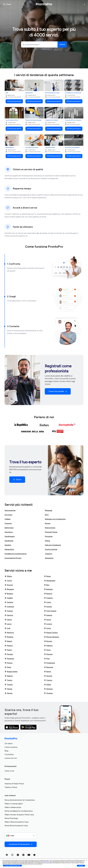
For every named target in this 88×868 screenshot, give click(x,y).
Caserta (48, 598)
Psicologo (49, 536)
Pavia (47, 650)
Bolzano (9, 594)
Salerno (9, 676)
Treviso (48, 680)
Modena (9, 637)
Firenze (9, 611)
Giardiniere (9, 541)
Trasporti (49, 554)
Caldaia (8, 519)
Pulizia (47, 541)
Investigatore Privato (13, 558)
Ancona (9, 585)
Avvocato (8, 515)
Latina (8, 620)
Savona (48, 676)
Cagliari (9, 598)
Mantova (9, 633)
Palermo (48, 646)
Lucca (47, 628)
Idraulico (8, 545)
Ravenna (48, 667)
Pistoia (8, 663)
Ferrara (48, 607)
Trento (8, 680)
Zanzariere (49, 558)
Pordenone (49, 663)
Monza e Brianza (51, 637)
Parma (8, 650)
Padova (9, 646)
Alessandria (50, 581)
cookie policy (46, 862)
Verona (8, 693)
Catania (9, 602)
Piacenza (9, 659)
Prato (8, 667)
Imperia (48, 615)
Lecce (47, 620)
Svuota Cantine (51, 549)
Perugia (9, 654)
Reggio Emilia (11, 672)
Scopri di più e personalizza (12, 866)
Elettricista (9, 528)
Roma (47, 576)
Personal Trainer (51, 532)
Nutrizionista (50, 528)
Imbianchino (9, 549)
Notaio (48, 523)
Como (47, 602)
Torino (8, 581)
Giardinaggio (10, 536)
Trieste (9, 685)
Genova (9, 615)
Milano (8, 576)
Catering (8, 523)
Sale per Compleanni (53, 545)
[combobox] (21, 836)
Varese (8, 689)
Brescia (48, 594)
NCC (47, 515)
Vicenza (48, 693)
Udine (47, 685)
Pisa (47, 659)
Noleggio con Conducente (55, 519)
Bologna (48, 589)
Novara (48, 641)
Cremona (9, 607)
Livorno (48, 624)
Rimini (47, 672)
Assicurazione (10, 510)
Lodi (7, 628)
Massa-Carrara (51, 633)
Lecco (8, 624)
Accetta (81, 866)
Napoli (8, 641)
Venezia (48, 689)
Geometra (9, 532)
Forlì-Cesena (50, 611)
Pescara (48, 654)
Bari (47, 585)
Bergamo (9, 589)
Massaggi (49, 510)
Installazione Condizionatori (16, 554)
